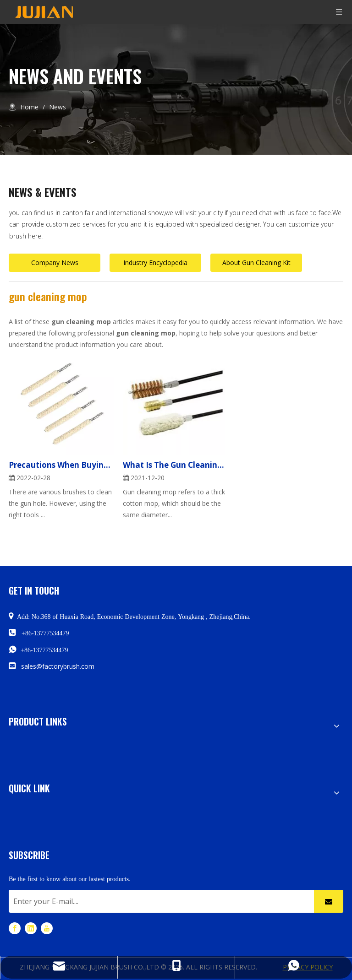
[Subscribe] (329, 901)
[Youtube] (47, 928)
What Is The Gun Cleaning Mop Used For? (175, 465)
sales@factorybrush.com (58, 666)
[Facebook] (15, 928)
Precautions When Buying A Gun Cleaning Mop (61, 465)
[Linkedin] (31, 928)
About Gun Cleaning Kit (256, 263)
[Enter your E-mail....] (159, 901)
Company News (55, 263)
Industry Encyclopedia (155, 263)
